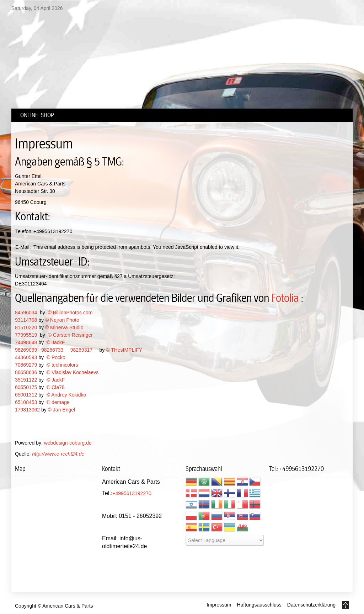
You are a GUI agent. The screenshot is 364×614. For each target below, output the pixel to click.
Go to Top (346, 605)
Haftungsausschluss (259, 605)
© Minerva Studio (64, 327)
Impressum (219, 605)
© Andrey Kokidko (66, 395)
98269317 (81, 350)
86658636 (26, 372)
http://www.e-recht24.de (58, 454)
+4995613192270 (132, 493)
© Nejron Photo (62, 320)
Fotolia (285, 298)
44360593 (26, 357)
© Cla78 (56, 387)
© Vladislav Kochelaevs (73, 372)
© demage (58, 402)
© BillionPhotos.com (70, 313)
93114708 (26, 320)
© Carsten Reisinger (70, 335)
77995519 (26, 335)
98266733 (52, 350)
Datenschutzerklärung (311, 605)
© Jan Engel (61, 410)
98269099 (26, 350)
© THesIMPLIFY (124, 350)
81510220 (26, 327)
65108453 (26, 402)
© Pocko (56, 357)
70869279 (26, 365)
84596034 (26, 313)
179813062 (27, 410)
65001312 (26, 395)
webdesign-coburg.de (68, 443)
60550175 (26, 387)
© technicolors (62, 365)
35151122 (26, 380)
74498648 (26, 342)
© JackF (56, 342)
